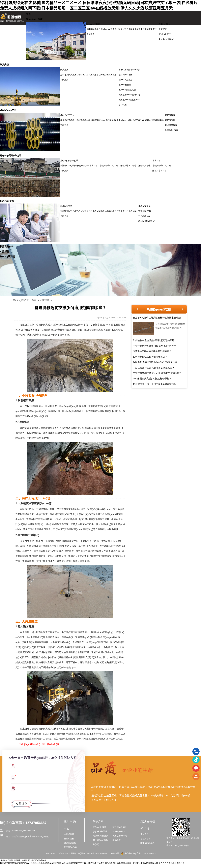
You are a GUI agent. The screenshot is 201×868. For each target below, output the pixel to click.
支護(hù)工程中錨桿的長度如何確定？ (152, 351)
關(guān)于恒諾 (34, 19)
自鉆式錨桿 (170, 115)
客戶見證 (123, 105)
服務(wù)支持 (7, 201)
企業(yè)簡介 (164, 24)
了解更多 (90, 34)
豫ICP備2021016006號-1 (98, 853)
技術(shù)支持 (145, 211)
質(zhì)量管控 (165, 34)
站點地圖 (115, 853)
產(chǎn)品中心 (8, 110)
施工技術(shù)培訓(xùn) (129, 95)
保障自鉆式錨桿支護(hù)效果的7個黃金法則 (155, 362)
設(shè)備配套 (125, 85)
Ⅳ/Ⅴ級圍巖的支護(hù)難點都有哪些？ (152, 379)
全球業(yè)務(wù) (166, 39)
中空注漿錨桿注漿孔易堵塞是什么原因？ (154, 368)
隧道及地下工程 (159, 171)
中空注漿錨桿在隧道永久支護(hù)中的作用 (154, 346)
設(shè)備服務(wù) (147, 221)
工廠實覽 (163, 29)
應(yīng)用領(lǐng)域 (11, 155)
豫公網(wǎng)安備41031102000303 (138, 853)
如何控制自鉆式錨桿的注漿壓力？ (150, 357)
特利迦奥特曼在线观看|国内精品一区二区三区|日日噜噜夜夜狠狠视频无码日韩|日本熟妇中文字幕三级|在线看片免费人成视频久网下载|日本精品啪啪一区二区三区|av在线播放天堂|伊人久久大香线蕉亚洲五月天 (92, 863)
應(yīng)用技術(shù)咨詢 (130, 70)
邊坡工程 (156, 160)
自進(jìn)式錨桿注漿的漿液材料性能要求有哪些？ (158, 318)
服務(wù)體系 (144, 206)
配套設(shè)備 (171, 130)
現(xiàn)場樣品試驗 (127, 90)
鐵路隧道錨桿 (171, 125)
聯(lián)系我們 (7, 256)
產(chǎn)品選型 (125, 80)
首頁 (28, 14)
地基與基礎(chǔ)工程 (162, 166)
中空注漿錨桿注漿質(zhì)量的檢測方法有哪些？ (157, 373)
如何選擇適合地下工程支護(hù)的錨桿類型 (154, 384)
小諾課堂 (5, 251)
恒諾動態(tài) (7, 246)
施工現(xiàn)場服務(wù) (129, 100)
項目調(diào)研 (125, 75)
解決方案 (5, 65)
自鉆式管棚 (170, 120)
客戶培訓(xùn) (145, 216)
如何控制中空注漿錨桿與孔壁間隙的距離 (154, 340)
